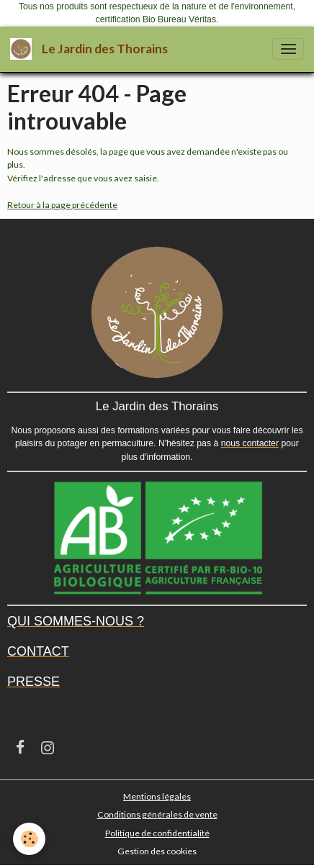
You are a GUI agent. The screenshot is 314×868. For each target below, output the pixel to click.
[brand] (91, 49)
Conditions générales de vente (157, 814)
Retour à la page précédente (62, 205)
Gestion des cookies (157, 851)
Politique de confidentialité (157, 833)
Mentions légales (157, 796)
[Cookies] (29, 839)
